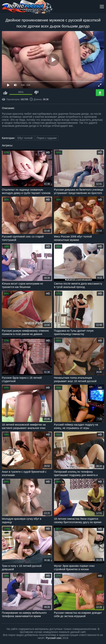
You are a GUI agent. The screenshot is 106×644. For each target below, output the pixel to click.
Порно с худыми (47, 138)
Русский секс (54, 638)
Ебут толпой (25, 138)
